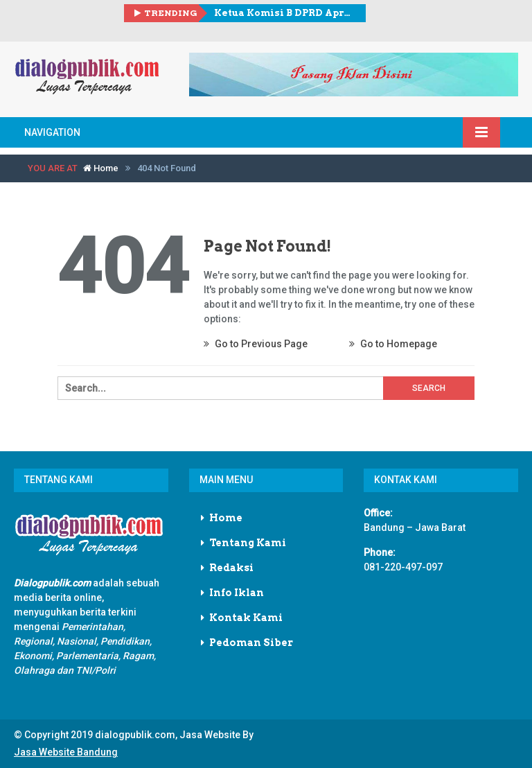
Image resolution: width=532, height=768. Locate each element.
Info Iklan (237, 593)
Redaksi (231, 568)
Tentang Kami (248, 543)
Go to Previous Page (256, 344)
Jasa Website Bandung (66, 752)
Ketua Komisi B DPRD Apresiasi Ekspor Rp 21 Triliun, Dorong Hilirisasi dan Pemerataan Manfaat (285, 13)
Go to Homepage (393, 344)
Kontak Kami (246, 618)
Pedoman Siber (251, 643)
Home (101, 168)
